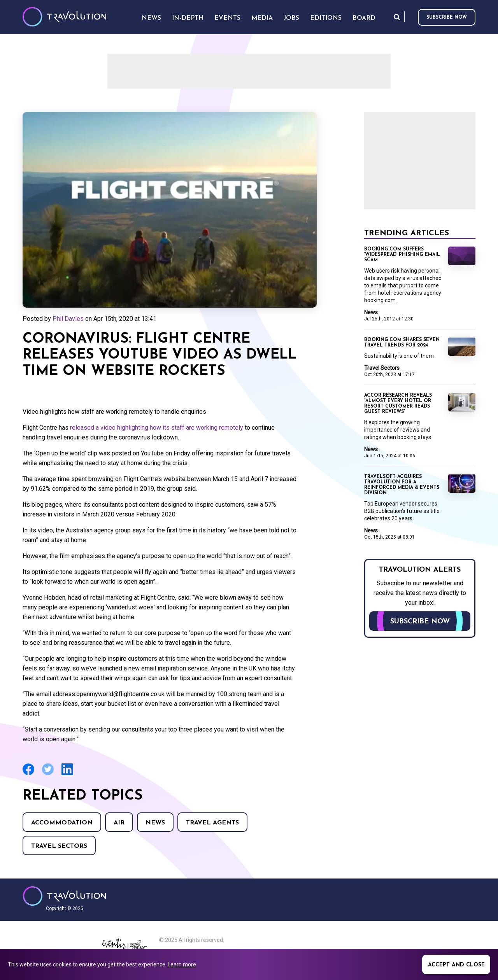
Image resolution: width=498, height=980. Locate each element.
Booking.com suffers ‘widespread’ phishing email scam (402, 255)
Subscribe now (447, 17)
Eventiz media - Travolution (124, 946)
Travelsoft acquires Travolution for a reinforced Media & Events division (402, 485)
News (155, 823)
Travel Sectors (59, 846)
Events (227, 18)
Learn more (182, 964)
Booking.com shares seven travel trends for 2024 (402, 343)
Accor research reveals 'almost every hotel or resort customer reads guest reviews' (398, 404)
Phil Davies (68, 319)
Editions (326, 18)
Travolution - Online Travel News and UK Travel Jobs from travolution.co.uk (64, 896)
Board (364, 18)
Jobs (291, 18)
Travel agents (212, 823)
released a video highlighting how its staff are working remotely (157, 428)
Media (262, 18)
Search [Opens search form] (397, 17)
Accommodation (62, 823)
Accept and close (456, 965)
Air (119, 823)
